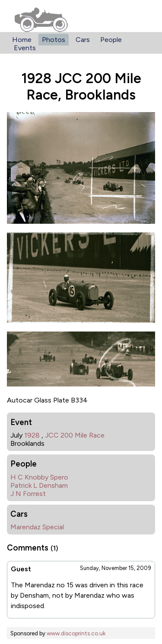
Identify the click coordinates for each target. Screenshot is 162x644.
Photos (54, 40)
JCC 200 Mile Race (75, 435)
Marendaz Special (37, 527)
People (111, 40)
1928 (32, 435)
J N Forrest (28, 494)
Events (25, 48)
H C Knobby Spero (39, 477)
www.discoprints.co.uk (76, 633)
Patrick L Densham (39, 485)
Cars (83, 40)
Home (22, 40)
